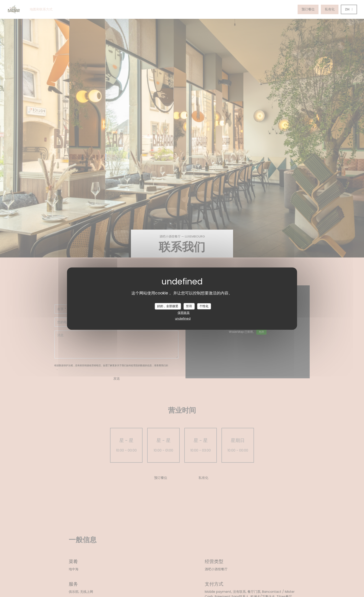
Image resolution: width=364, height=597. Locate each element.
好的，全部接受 (168, 306)
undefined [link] (183, 318)
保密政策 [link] (184, 313)
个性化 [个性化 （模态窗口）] (204, 306)
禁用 (189, 306)
